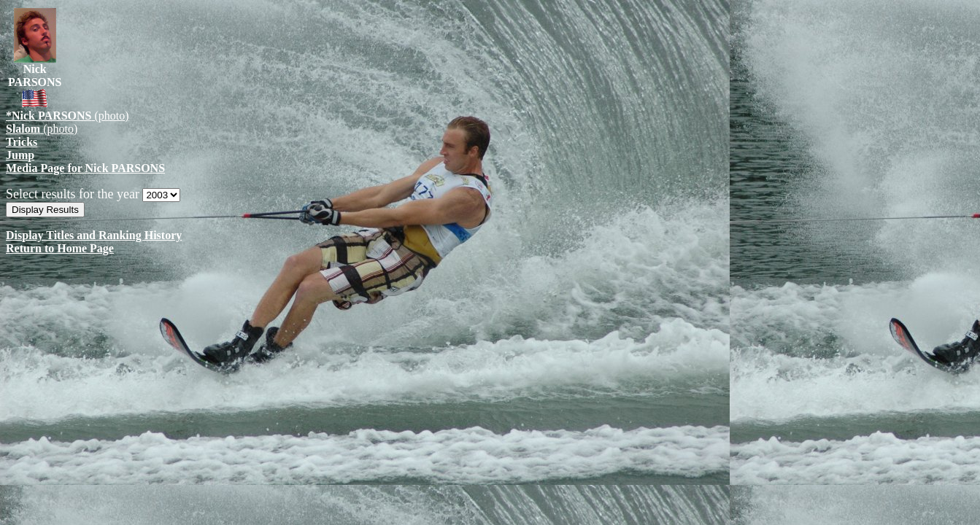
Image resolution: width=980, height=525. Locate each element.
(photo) (67, 116)
